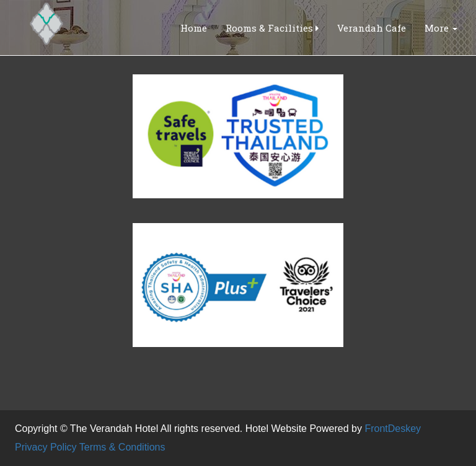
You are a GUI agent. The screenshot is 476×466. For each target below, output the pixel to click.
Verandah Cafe (372, 28)
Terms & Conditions (122, 447)
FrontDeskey (393, 429)
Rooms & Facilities (272, 28)
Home (194, 28)
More (441, 28)
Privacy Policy (46, 447)
